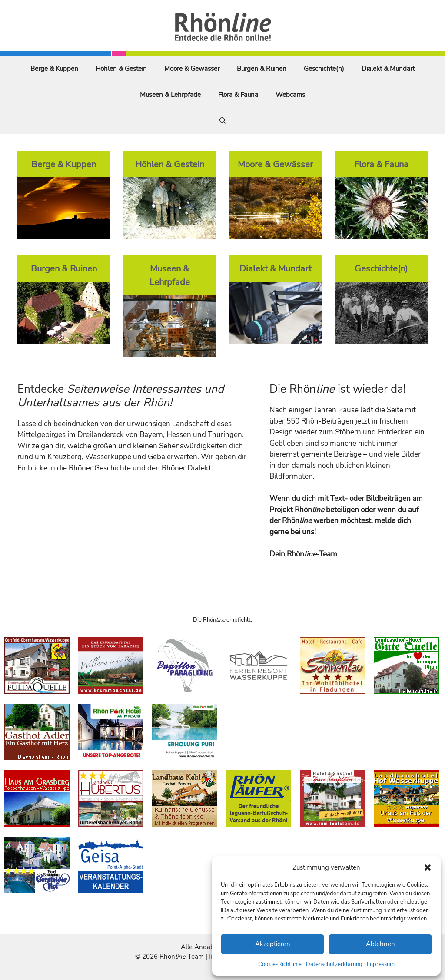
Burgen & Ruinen (262, 69)
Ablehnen (380, 944)
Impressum (381, 964)
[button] (428, 867)
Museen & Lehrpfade (170, 95)
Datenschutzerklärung (334, 964)
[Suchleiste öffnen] (223, 121)
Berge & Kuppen (54, 69)
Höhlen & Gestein (121, 69)
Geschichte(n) (324, 69)
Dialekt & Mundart (388, 69)
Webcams (290, 95)
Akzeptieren (273, 944)
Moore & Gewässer (192, 69)
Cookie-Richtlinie (280, 964)
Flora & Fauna (238, 95)
